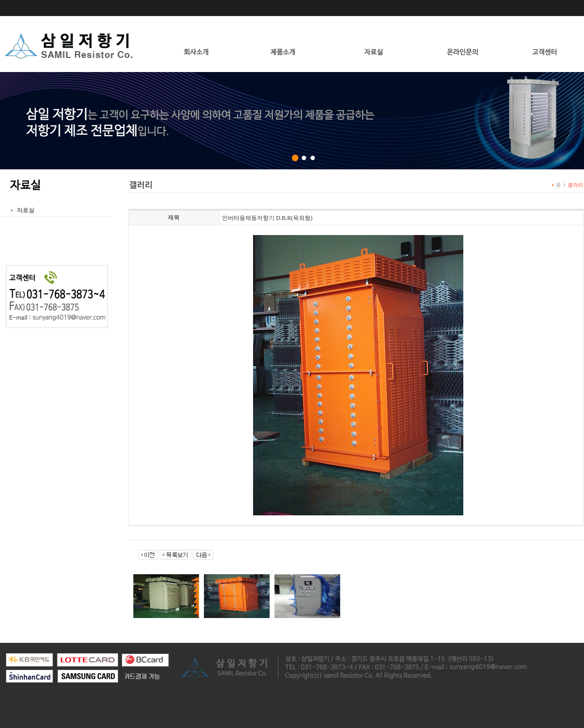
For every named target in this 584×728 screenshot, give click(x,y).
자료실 (26, 210)
